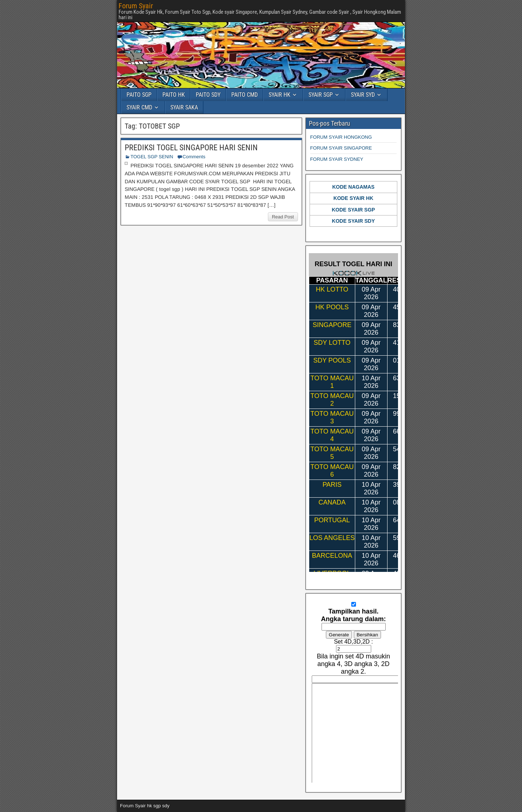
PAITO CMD (245, 95)
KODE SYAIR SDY (354, 221)
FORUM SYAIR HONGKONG (341, 137)
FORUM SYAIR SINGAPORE (341, 148)
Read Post (283, 217)
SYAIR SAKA (184, 107)
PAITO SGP (139, 95)
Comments (194, 157)
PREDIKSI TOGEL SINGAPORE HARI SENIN (191, 148)
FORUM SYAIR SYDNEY (337, 159)
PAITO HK (174, 95)
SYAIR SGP (321, 95)
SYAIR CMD (139, 107)
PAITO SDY (208, 95)
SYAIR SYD (363, 95)
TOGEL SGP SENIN (152, 157)
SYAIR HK (279, 95)
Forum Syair (136, 6)
